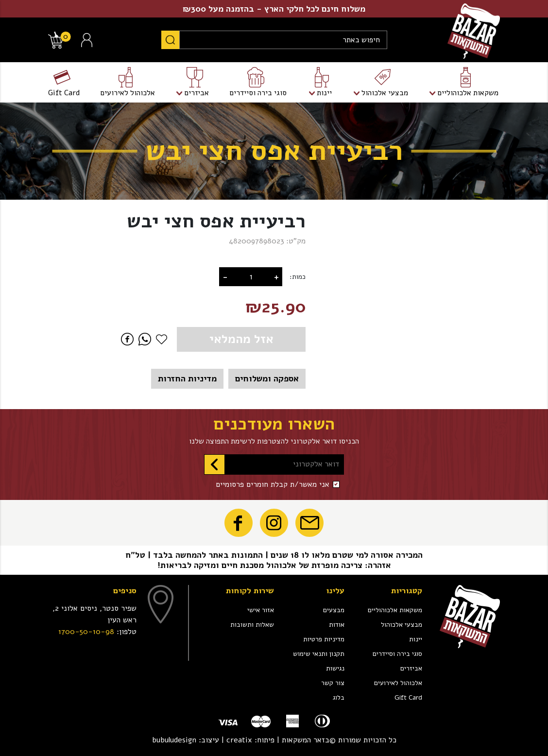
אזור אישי (261, 610)
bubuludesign (174, 740)
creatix (239, 740)
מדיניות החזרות (187, 378)
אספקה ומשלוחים (267, 378)
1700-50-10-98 (86, 632)
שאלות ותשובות (252, 625)
